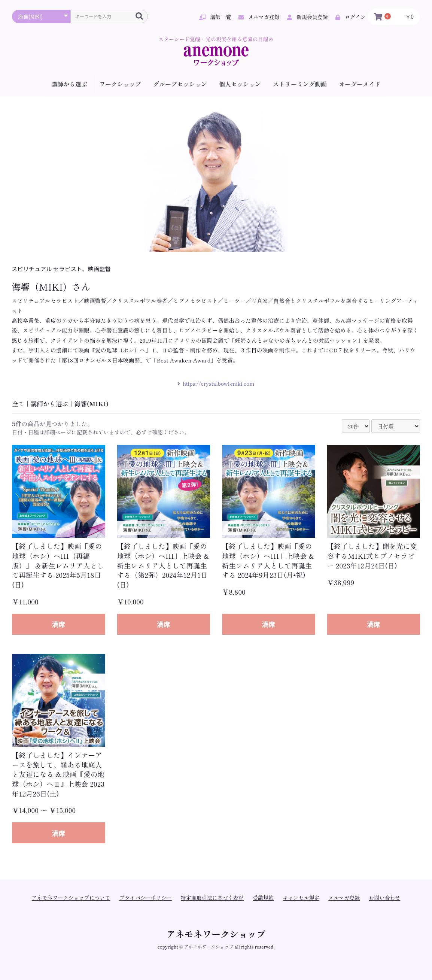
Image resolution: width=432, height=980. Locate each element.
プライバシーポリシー (146, 898)
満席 (58, 624)
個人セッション (240, 84)
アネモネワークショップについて (71, 898)
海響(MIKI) (91, 404)
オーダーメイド (360, 84)
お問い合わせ (384, 898)
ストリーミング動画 (300, 84)
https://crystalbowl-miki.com (216, 383)
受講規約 (263, 898)
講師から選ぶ (69, 84)
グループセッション (180, 84)
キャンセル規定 (301, 898)
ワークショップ (120, 84)
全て (18, 404)
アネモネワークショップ (216, 934)
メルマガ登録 (344, 898)
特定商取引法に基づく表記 (212, 898)
